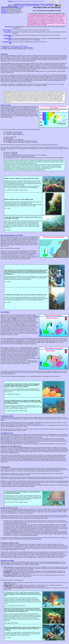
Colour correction (7, 30)
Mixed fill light (8, 32)
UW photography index (16, 47)
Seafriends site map (28, 47)
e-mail (21, 46)
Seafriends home (6, 47)
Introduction (8, 27)
